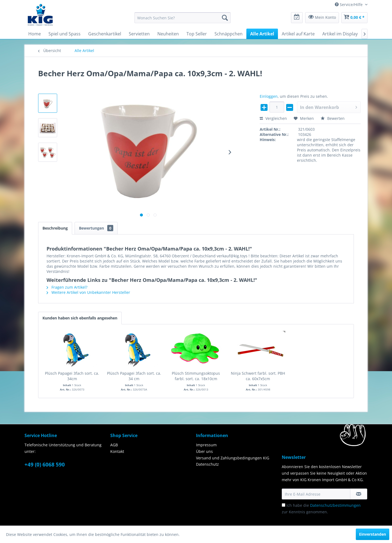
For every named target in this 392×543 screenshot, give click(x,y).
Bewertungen (96, 228)
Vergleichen (273, 118)
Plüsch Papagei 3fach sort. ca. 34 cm (134, 376)
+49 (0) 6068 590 (45, 465)
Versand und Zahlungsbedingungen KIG (233, 458)
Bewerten (333, 118)
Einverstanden (373, 534)
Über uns (204, 451)
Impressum (206, 445)
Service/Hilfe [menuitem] (349, 4)
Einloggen (269, 96)
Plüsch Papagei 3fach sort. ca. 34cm (72, 376)
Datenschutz (207, 464)
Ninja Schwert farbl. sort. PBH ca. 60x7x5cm (258, 376)
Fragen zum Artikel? (67, 287)
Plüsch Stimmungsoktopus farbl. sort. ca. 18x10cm (196, 376)
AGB (114, 445)
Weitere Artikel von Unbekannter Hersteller (88, 292)
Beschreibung (55, 228)
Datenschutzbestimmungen (335, 505)
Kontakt (117, 451)
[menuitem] (183, 18)
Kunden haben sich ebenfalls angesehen (80, 318)
